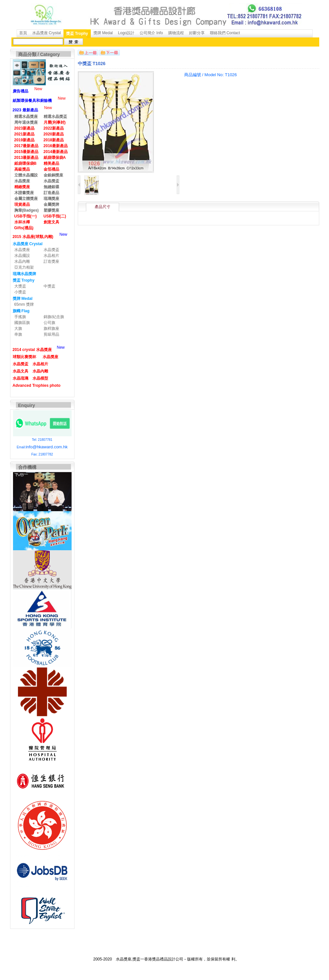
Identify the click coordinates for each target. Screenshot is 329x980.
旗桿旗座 (51, 329)
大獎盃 (20, 286)
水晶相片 (51, 256)
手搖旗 (20, 317)
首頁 (23, 33)
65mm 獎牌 (24, 304)
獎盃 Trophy (77, 34)
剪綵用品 (51, 334)
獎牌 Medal (103, 33)
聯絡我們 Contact (225, 33)
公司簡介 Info (151, 33)
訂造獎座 (51, 261)
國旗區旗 (22, 323)
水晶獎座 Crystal (47, 33)
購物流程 (176, 33)
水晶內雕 (22, 261)
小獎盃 (20, 292)
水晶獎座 (22, 250)
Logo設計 (126, 33)
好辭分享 (197, 33)
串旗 (18, 334)
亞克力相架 (24, 267)
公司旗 (49, 323)
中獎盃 (49, 286)
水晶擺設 (22, 256)
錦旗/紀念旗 (54, 317)
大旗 (18, 329)
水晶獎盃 (51, 250)
